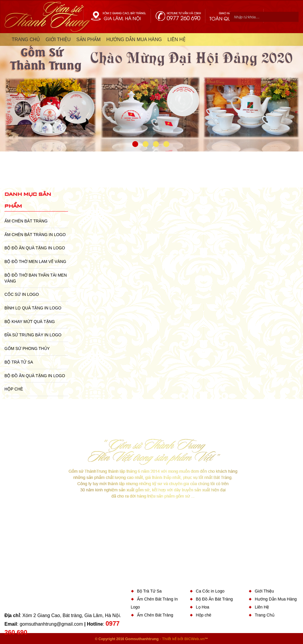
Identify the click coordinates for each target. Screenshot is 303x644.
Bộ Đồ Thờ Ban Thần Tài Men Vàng (36, 278)
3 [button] (156, 144)
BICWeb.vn (194, 639)
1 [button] (135, 144)
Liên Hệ (262, 607)
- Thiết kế (169, 639)
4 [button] (166, 144)
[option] (151, 92)
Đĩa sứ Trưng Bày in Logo (33, 335)
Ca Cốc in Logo (210, 591)
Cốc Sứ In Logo (22, 294)
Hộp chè (14, 389)
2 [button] (146, 144)
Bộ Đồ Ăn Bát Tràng (214, 599)
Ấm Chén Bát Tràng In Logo (35, 235)
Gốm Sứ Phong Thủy (27, 348)
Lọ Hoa (203, 607)
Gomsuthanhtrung (142, 639)
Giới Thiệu (264, 591)
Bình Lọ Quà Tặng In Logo (33, 308)
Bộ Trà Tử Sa (19, 362)
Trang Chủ (265, 615)
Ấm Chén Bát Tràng (26, 221)
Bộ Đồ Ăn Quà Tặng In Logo (35, 248)
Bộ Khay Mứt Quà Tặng (30, 322)
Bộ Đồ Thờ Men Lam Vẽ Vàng (35, 262)
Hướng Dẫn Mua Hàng (276, 599)
